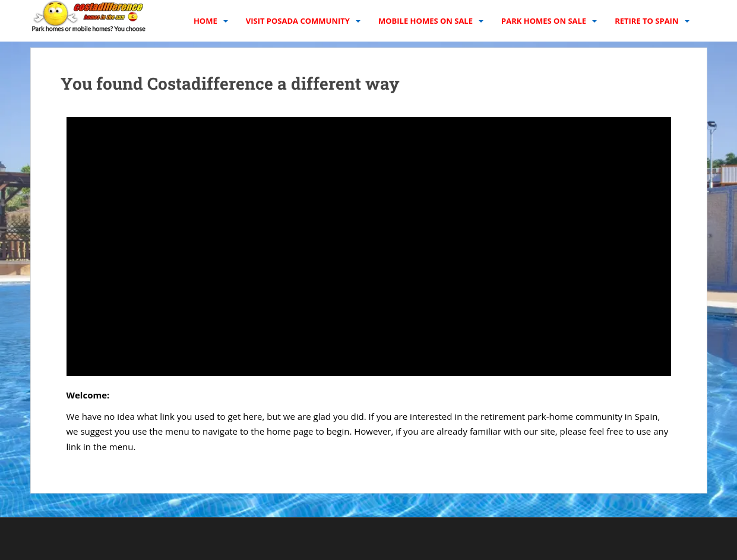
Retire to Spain (646, 21)
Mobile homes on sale (426, 21)
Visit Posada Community (298, 21)
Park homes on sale (544, 21)
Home (205, 21)
